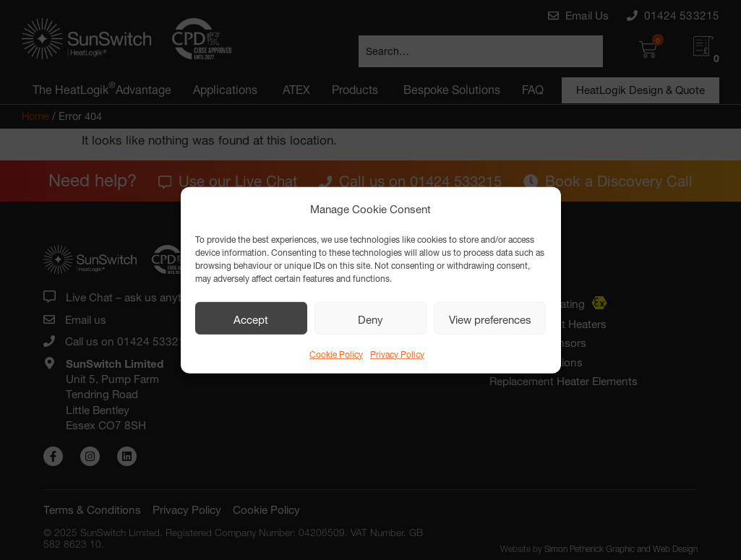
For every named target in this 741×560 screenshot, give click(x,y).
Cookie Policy (336, 353)
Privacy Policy (397, 353)
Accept (251, 318)
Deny (370, 318)
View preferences (490, 318)
